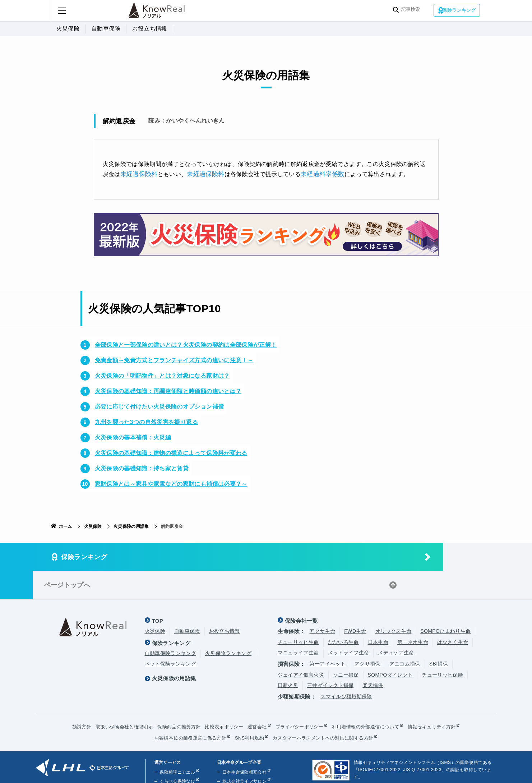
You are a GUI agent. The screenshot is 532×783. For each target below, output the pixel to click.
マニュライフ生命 (298, 624)
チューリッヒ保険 (442, 646)
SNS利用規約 (248, 709)
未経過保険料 (138, 173)
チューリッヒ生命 (298, 613)
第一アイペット (327, 635)
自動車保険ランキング (171, 625)
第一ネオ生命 (413, 613)
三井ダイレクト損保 (330, 657)
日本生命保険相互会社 (242, 743)
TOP (158, 592)
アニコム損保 (405, 635)
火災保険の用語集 (131, 526)
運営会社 (257, 698)
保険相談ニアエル (177, 743)
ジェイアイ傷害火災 (301, 646)
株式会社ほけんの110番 (244, 761)
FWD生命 (355, 602)
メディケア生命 (396, 624)
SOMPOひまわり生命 (445, 602)
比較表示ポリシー (222, 698)
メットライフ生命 (349, 624)
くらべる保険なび (177, 752)
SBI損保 (439, 635)
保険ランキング (459, 10)
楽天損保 (373, 657)
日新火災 (288, 657)
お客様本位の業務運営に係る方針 (186, 709)
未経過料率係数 (317, 173)
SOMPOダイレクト (390, 646)
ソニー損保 (346, 646)
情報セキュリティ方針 (443, 698)
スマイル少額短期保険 (346, 668)
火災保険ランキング (228, 625)
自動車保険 (106, 29)
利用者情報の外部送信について (372, 698)
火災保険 (68, 29)
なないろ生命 (343, 613)
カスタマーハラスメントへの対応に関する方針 (327, 709)
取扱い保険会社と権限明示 (115, 698)
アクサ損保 (367, 635)
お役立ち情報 (150, 29)
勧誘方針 (70, 698)
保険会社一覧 (301, 592)
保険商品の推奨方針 (174, 698)
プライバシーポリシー (302, 698)
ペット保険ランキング (171, 635)
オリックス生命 (393, 602)
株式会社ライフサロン (242, 752)
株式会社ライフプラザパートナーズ (256, 770)
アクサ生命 (322, 602)
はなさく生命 (453, 613)
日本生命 (378, 613)
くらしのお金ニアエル (181, 761)
